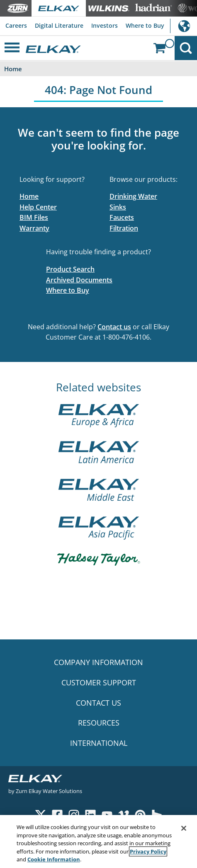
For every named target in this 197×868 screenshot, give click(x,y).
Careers (16, 25)
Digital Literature (59, 25)
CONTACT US (98, 703)
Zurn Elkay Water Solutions (49, 791)
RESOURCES (99, 723)
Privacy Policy (148, 851)
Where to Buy (145, 25)
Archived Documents (79, 280)
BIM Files (34, 217)
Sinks (118, 207)
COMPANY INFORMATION (98, 662)
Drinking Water (133, 196)
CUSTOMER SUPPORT (99, 682)
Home (29, 196)
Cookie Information (54, 859)
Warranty (34, 228)
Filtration (124, 228)
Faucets (122, 217)
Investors (105, 25)
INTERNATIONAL (99, 743)
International (184, 26)
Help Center (38, 207)
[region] (98, 841)
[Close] (184, 828)
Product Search (70, 269)
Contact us (114, 327)
